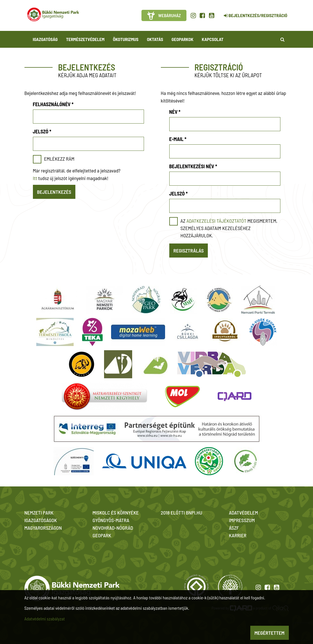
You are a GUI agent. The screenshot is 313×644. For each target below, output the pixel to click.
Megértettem (270, 633)
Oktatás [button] (155, 39)
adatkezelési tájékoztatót (216, 221)
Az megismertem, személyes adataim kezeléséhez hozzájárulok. (229, 228)
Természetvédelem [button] (85, 39)
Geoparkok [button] (182, 39)
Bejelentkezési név (193, 166)
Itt (35, 178)
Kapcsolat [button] (213, 39)
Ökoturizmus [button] (126, 39)
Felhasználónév (53, 104)
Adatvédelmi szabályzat (45, 619)
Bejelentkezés (54, 192)
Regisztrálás (189, 251)
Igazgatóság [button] (45, 39)
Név (175, 112)
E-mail (178, 139)
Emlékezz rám (59, 159)
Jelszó (42, 131)
